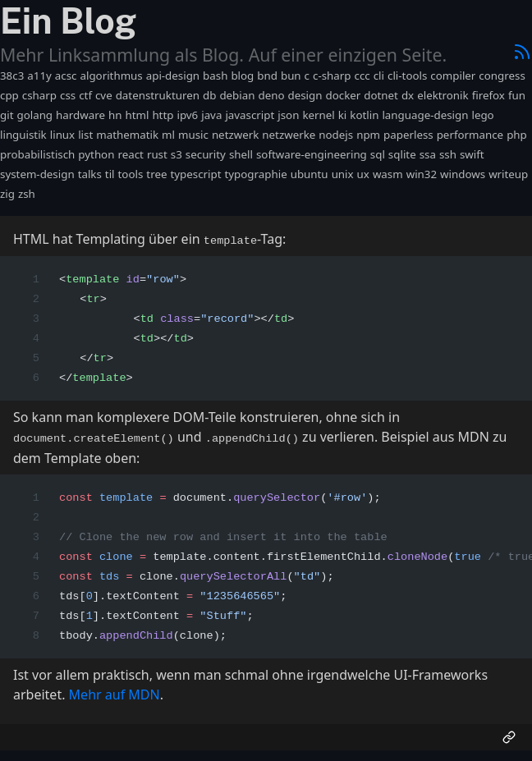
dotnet (381, 95)
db (209, 95)
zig (7, 194)
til (110, 174)
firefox (488, 95)
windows (463, 174)
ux (363, 174)
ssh (448, 154)
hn (115, 115)
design (305, 95)
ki (343, 115)
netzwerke (289, 135)
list (85, 135)
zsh (27, 194)
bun (291, 76)
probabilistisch (37, 154)
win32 (422, 174)
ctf (85, 95)
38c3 (12, 76)
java (211, 115)
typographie (255, 174)
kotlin (364, 115)
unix (343, 174)
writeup (508, 174)
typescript (195, 174)
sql (378, 154)
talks (90, 174)
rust (157, 154)
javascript (250, 115)
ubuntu (310, 174)
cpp (9, 95)
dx (408, 95)
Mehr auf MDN (115, 692)
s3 (177, 154)
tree (156, 174)
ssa (428, 154)
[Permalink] (509, 735)
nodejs (336, 135)
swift (472, 154)
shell (241, 154)
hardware (80, 115)
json (288, 115)
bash (215, 76)
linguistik (23, 135)
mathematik (127, 135)
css (68, 95)
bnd (267, 76)
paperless (408, 135)
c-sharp (332, 76)
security (206, 154)
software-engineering (312, 154)
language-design (425, 115)
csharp (39, 95)
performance (470, 135)
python (96, 154)
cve (104, 95)
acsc (66, 76)
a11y (39, 76)
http (163, 115)
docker (343, 95)
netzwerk (235, 135)
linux (62, 135)
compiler (453, 76)
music (193, 135)
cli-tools (407, 76)
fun (517, 95)
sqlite (402, 154)
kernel (318, 115)
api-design (173, 76)
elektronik (443, 95)
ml (168, 135)
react (130, 154)
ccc (362, 76)
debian (237, 95)
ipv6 (187, 115)
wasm (388, 174)
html (137, 115)
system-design (37, 174)
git (7, 115)
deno (271, 95)
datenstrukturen (158, 95)
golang (34, 115)
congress (502, 76)
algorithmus (111, 76)
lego (482, 115)
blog (242, 76)
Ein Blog (68, 21)
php (517, 135)
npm (368, 135)
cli (379, 76)
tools (131, 174)
